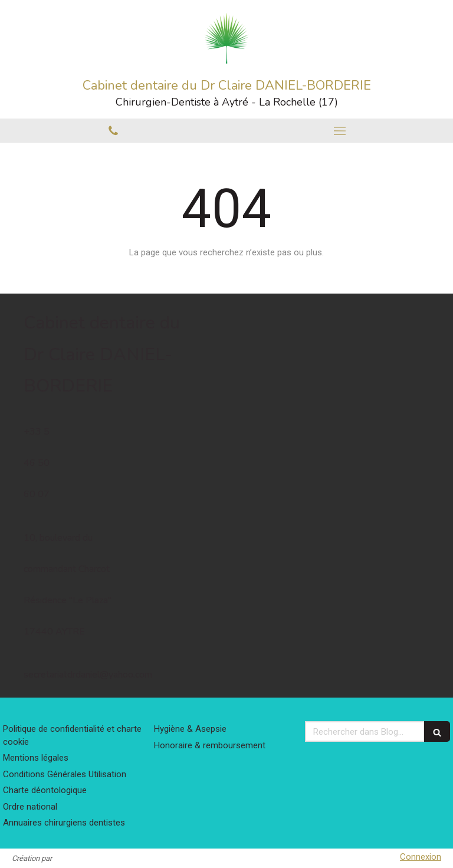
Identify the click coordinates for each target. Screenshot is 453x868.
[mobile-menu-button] (340, 131)
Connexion (421, 857)
